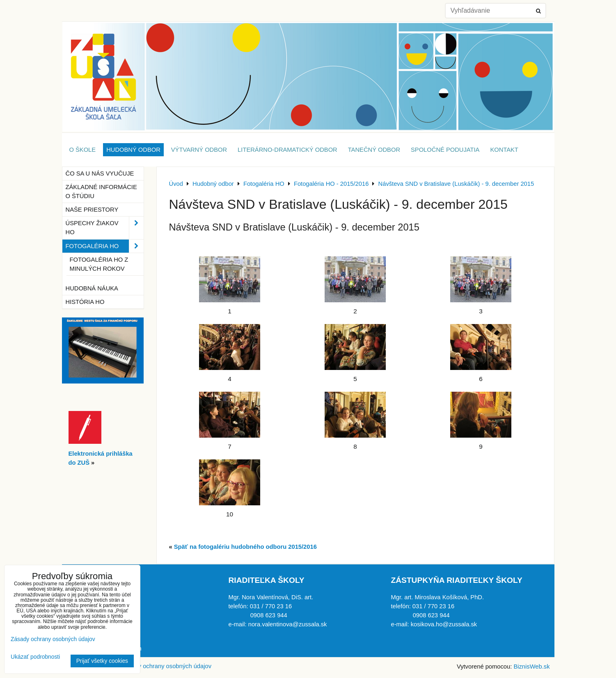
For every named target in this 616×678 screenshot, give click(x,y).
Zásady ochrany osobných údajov (166, 666)
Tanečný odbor (374, 150)
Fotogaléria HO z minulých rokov (99, 264)
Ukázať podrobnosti (35, 657)
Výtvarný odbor (199, 150)
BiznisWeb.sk (531, 667)
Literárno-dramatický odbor (287, 150)
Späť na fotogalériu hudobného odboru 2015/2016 (245, 547)
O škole (83, 150)
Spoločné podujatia (445, 150)
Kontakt (504, 150)
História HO (85, 302)
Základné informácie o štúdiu (101, 192)
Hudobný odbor (133, 150)
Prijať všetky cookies (102, 661)
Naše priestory (92, 210)
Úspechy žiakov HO (105, 228)
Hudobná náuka (92, 288)
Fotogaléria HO (105, 246)
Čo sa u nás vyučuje (100, 173)
